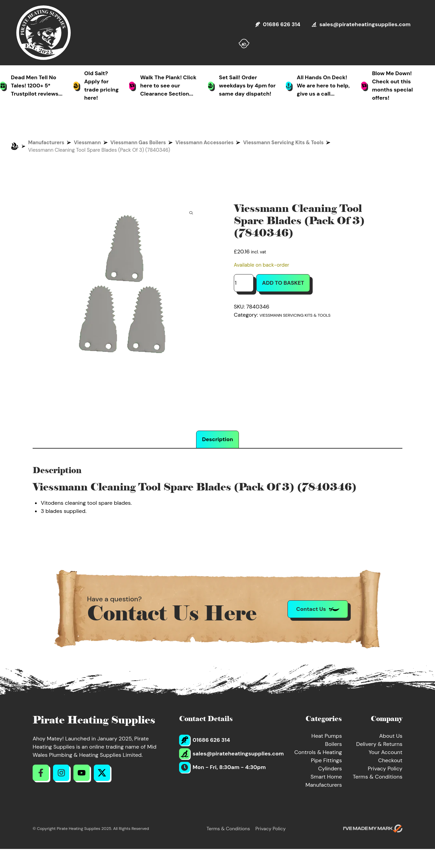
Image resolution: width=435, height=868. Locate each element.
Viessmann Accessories (204, 143)
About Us (391, 736)
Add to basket (283, 283)
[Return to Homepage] (43, 33)
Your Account (386, 752)
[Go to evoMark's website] (373, 829)
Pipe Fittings (326, 760)
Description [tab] (217, 440)
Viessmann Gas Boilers (138, 143)
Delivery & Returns (379, 744)
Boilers (333, 744)
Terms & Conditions (378, 777)
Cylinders (330, 769)
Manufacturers (46, 143)
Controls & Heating (318, 752)
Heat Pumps (327, 736)
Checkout (390, 760)
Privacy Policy (385, 769)
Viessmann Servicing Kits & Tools (283, 143)
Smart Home (326, 777)
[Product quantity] (244, 283)
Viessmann (87, 143)
